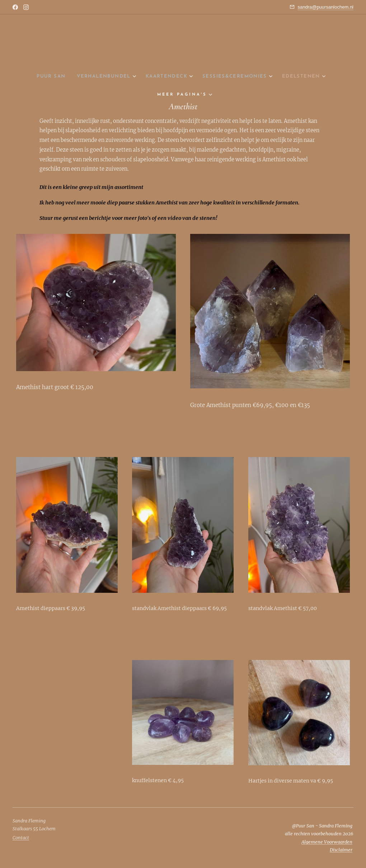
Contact (21, 838)
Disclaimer (341, 850)
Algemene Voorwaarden (327, 842)
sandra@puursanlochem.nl (325, 7)
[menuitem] (40, 77)
